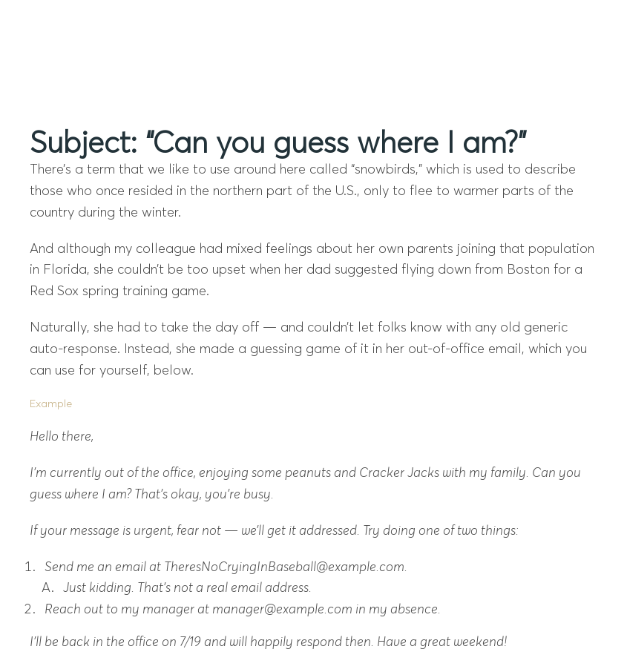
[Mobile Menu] (576, 27)
